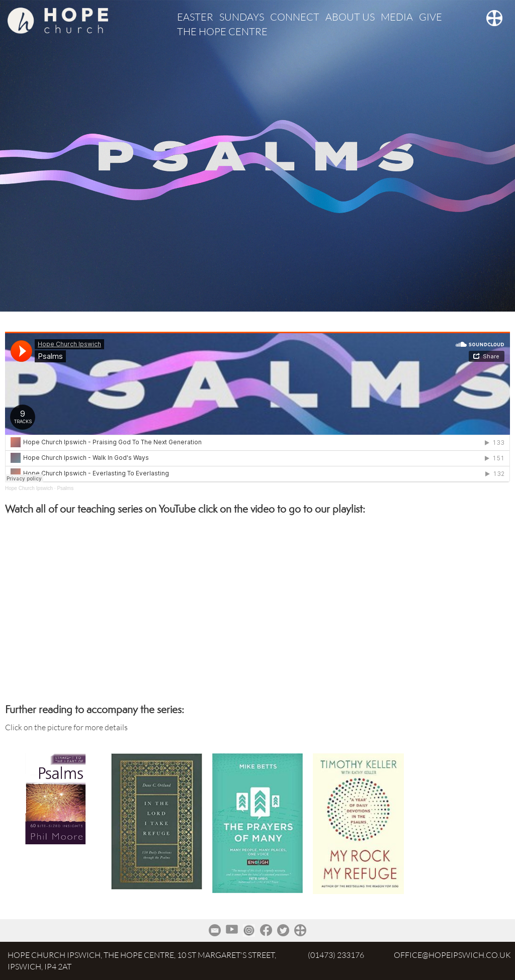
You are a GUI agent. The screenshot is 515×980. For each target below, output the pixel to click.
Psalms (65, 488)
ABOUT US (350, 17)
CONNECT (295, 17)
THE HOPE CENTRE (222, 31)
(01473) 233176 (336, 955)
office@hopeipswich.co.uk (452, 955)
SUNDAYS (242, 17)
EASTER (195, 17)
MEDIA (397, 17)
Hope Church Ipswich (29, 488)
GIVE (431, 17)
